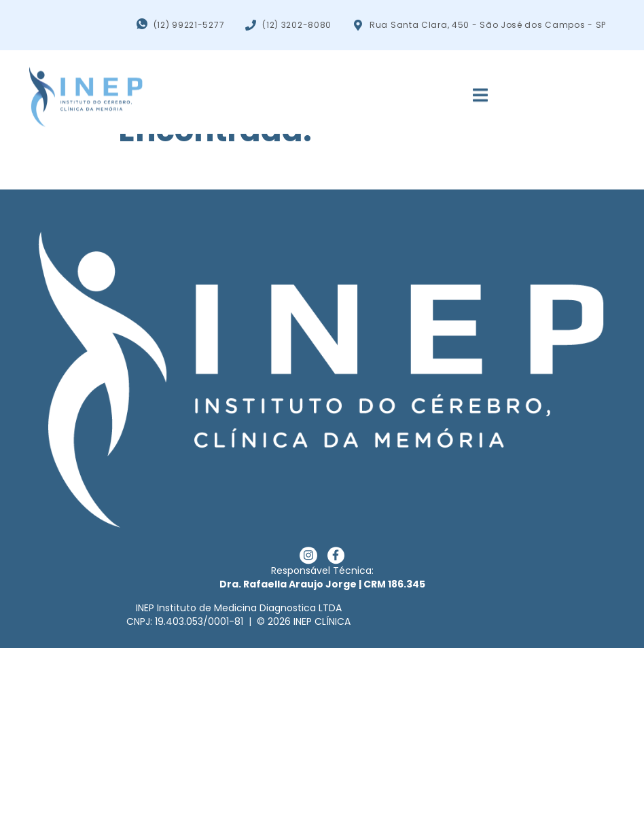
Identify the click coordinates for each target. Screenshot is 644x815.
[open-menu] (473, 92)
